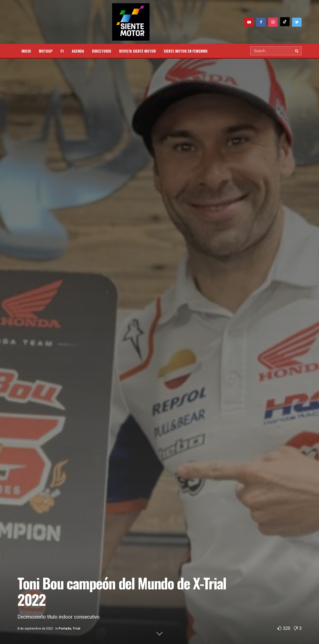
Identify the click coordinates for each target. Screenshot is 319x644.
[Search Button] (297, 51)
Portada (65, 628)
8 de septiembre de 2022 (35, 628)
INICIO (26, 51)
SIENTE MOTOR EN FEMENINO (186, 51)
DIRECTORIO (102, 51)
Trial (77, 628)
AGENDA (78, 51)
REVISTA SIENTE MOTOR (137, 51)
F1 (62, 51)
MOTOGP (46, 51)
